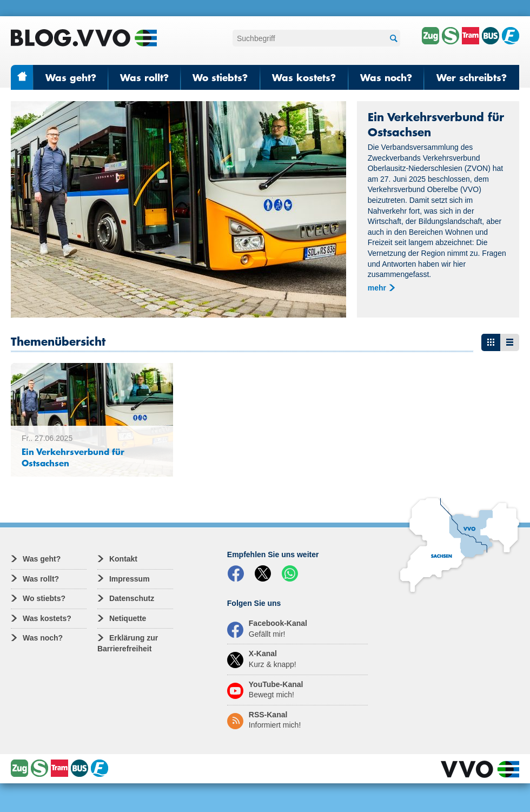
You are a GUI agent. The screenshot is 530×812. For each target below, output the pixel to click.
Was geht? (71, 77)
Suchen (392, 39)
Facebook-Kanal (267, 629)
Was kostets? (304, 77)
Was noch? (386, 77)
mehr (377, 288)
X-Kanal (262, 659)
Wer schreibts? (472, 77)
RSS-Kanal (264, 720)
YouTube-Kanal (265, 690)
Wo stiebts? (220, 77)
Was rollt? (144, 77)
